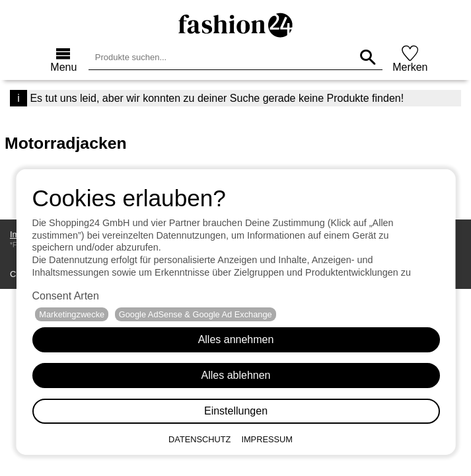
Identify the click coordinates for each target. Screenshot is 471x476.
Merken (410, 67)
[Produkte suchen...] (368, 57)
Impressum (267, 439)
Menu (63, 67)
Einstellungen (235, 411)
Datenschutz (199, 439)
